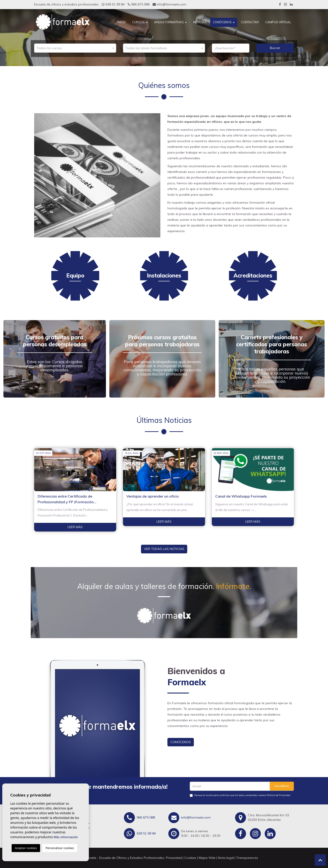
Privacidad (174, 858)
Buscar (275, 48)
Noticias (200, 22)
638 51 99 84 (113, 4)
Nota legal (226, 858)
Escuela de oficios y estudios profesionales (66, 4)
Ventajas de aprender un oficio (153, 496)
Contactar (250, 22)
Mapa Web (207, 858)
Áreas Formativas (170, 22)
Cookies (190, 858)
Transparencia (247, 858)
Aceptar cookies (26, 848)
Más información (66, 837)
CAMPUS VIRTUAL (278, 22)
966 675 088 (139, 4)
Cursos (140, 22)
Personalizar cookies (60, 848)
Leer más (75, 527)
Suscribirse (282, 786)
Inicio (122, 22)
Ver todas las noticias (164, 549)
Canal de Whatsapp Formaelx (241, 496)
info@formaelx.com (169, 4)
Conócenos (224, 22)
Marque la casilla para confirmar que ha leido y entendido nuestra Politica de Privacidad (242, 795)
